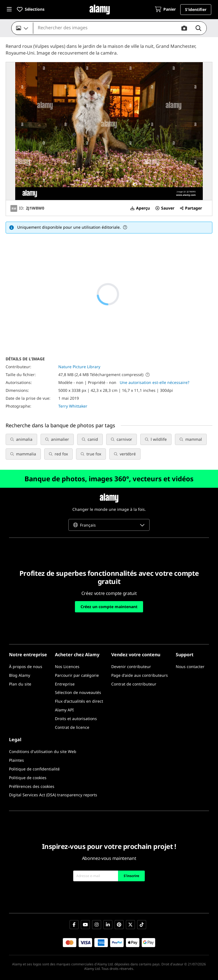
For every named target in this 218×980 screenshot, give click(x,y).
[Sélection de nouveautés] (78, 693)
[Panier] (165, 10)
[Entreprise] (65, 684)
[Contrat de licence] (72, 728)
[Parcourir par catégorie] (77, 676)
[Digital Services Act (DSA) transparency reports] (53, 795)
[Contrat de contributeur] (134, 684)
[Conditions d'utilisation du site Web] (43, 752)
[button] (9, 10)
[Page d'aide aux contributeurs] (140, 676)
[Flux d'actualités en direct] (79, 701)
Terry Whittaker (73, 406)
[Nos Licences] (67, 667)
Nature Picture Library (79, 367)
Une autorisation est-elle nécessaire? (154, 382)
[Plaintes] (16, 760)
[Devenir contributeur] (131, 667)
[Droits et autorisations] (76, 719)
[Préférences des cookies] (32, 787)
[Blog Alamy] (20, 676)
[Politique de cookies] (28, 778)
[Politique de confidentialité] (34, 769)
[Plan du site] (20, 684)
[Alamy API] (64, 710)
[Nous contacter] (190, 667)
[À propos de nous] (26, 667)
